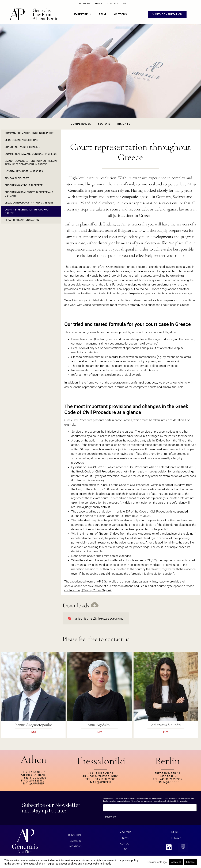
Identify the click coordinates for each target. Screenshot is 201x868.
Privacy (176, 838)
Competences (81, 124)
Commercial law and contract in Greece (31, 154)
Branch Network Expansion (22, 147)
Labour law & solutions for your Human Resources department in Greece (31, 163)
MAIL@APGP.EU (34, 784)
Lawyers (75, 841)
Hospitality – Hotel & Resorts (24, 171)
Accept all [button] (176, 862)
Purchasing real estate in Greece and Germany (29, 194)
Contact (113, 3)
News (99, 3)
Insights (124, 124)
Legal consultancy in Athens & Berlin (29, 203)
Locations (75, 846)
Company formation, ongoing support (29, 133)
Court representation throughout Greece (27, 211)
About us (84, 3)
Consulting (75, 835)
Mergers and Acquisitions (21, 140)
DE (125, 3)
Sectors (104, 124)
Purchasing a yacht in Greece (24, 185)
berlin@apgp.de (168, 782)
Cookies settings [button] (157, 862)
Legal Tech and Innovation (22, 220)
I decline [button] (190, 862)
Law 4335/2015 (96, 467)
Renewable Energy (17, 178)
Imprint (176, 832)
